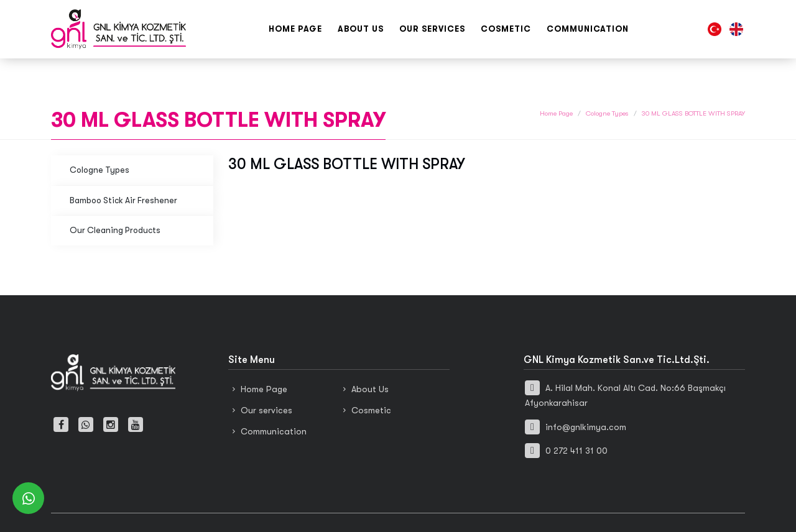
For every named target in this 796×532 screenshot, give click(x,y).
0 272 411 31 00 (566, 423)
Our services (432, 29)
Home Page (295, 29)
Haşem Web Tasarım (462, 508)
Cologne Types (607, 86)
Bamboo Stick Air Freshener (123, 172)
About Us (361, 29)
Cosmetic (506, 29)
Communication (588, 29)
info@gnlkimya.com (576, 399)
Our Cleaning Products (115, 203)
